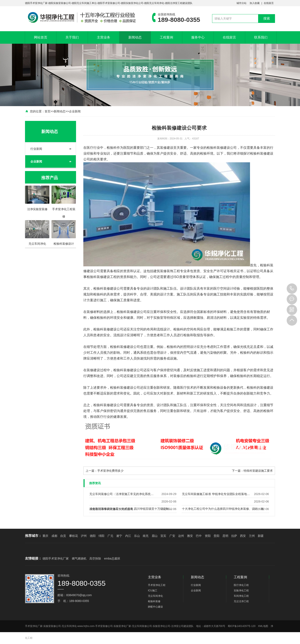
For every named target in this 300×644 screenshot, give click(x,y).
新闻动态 (135, 37)
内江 (128, 536)
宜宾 (163, 536)
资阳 (208, 536)
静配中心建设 (155, 607)
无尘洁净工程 (241, 601)
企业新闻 (75, 111)
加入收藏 (255, 3)
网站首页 (41, 37)
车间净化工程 (241, 596)
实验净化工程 (241, 591)
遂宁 (119, 536)
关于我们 (72, 37)
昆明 (225, 536)
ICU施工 (153, 591)
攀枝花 (74, 536)
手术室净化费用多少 (110, 471)
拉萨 (234, 536)
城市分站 (241, 3)
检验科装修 (215, 148)
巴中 (199, 536)
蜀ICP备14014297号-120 (242, 626)
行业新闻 (36, 149)
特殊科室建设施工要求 (258, 471)
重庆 (45, 536)
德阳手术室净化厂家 (56, 558)
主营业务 (104, 37)
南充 (146, 536)
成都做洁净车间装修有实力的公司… (113, 509)
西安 (243, 536)
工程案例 (166, 37)
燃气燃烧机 (79, 558)
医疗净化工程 (241, 585)
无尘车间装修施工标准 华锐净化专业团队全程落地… (216, 494)
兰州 (252, 536)
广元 (110, 536)
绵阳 (101, 536)
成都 (54, 536)
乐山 (137, 536)
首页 (47, 111)
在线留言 (269, 3)
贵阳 (216, 536)
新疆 (261, 536)
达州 (181, 536)
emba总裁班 (112, 558)
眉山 (155, 536)
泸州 (84, 536)
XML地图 (263, 626)
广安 (172, 536)
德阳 (93, 536)
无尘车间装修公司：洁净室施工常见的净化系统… (121, 494)
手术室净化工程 (157, 585)
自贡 (63, 536)
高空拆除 (95, 558)
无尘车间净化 (155, 596)
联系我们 (261, 37)
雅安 (190, 536)
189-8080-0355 (292, 289)
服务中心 (198, 37)
